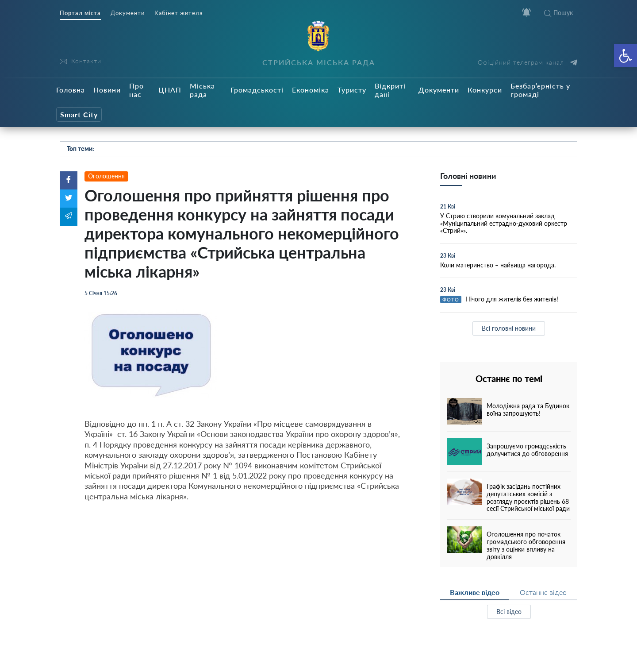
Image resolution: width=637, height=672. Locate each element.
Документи (128, 13)
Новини (107, 90)
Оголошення (106, 176)
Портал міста (80, 13)
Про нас (136, 90)
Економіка (311, 90)
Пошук (558, 13)
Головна (71, 90)
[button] (625, 56)
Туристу (352, 90)
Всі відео (509, 612)
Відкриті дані (390, 90)
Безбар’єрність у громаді (540, 90)
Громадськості (257, 90)
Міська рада (202, 90)
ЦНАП (170, 90)
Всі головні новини (509, 328)
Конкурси (485, 90)
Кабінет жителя (178, 13)
